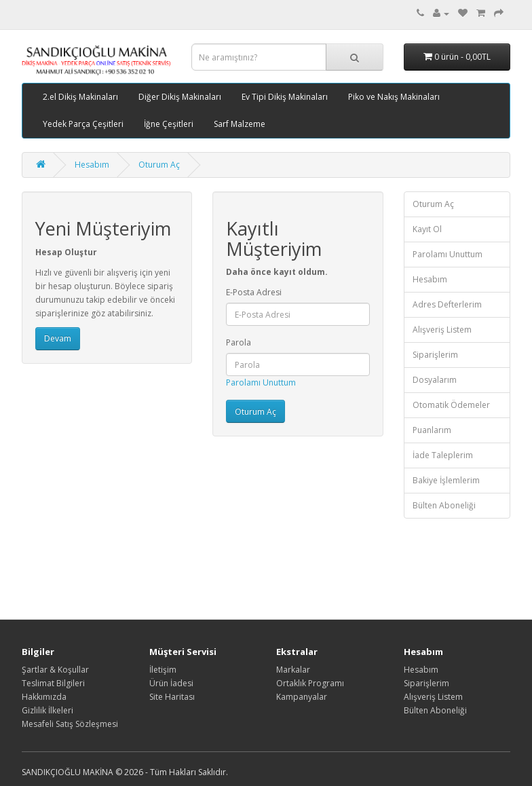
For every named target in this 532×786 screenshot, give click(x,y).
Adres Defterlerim (447, 304)
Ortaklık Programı (310, 683)
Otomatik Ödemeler (451, 405)
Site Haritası (172, 697)
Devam (58, 338)
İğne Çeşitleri (169, 124)
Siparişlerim (435, 355)
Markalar (293, 670)
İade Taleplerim (443, 455)
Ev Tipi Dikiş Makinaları (285, 97)
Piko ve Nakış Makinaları (394, 97)
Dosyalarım (435, 380)
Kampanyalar (302, 697)
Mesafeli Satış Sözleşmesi (70, 724)
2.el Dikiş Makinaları (80, 97)
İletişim (163, 670)
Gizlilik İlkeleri (47, 710)
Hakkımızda (44, 697)
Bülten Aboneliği (444, 505)
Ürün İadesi (171, 683)
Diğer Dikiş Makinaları (180, 97)
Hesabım (92, 165)
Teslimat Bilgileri (53, 683)
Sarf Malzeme (240, 124)
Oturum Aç (159, 165)
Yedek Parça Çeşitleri (83, 124)
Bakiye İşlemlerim (446, 480)
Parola (239, 342)
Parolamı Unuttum (261, 382)
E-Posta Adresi (254, 292)
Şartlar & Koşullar (55, 670)
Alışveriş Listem (442, 330)
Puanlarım (432, 430)
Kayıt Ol (427, 229)
